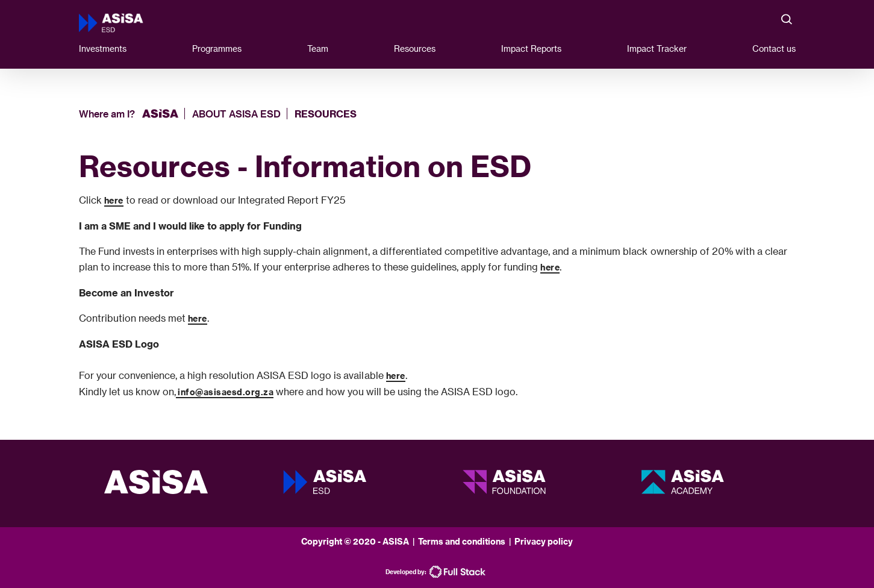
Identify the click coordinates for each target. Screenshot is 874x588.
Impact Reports (531, 48)
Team (318, 48)
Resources (415, 48)
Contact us (774, 48)
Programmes (217, 48)
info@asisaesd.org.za (225, 392)
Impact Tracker (657, 48)
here (114, 200)
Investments (103, 48)
